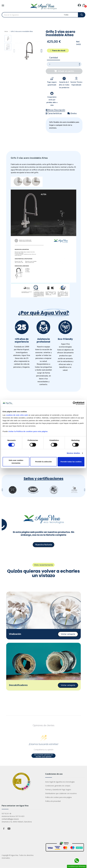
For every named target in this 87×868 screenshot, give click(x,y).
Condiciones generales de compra (58, 786)
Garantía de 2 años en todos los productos (64, 85)
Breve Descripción (55, 110)
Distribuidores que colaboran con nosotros (61, 794)
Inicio (6, 31)
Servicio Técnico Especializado (76, 84)
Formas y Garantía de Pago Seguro (58, 790)
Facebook (4, 829)
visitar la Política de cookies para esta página (28, 431)
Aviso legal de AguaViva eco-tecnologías (60, 782)
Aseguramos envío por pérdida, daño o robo (52, 101)
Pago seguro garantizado (52, 84)
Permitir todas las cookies (71, 462)
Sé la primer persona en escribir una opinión (43, 756)
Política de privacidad (53, 801)
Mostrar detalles (73, 453)
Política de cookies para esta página (58, 797)
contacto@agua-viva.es (10, 819)
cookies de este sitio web (17, 415)
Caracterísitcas (54, 113)
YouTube (9, 829)
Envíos (72, 113)
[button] (14, 51)
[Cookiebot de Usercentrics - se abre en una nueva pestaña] (74, 403)
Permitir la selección (43, 462)
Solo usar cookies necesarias (16, 462)
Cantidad (53, 58)
